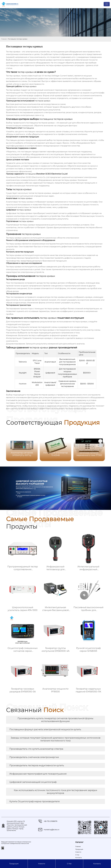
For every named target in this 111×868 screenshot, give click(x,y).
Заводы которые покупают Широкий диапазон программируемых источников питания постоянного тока (55, 739)
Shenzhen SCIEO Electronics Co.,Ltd (33, 177)
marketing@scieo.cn (51, 830)
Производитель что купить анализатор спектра (36, 749)
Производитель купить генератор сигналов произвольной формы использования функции (55, 720)
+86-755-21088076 (51, 821)
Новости (42, 864)
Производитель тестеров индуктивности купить (37, 765)
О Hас (69, 864)
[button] (101, 445)
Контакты (97, 864)
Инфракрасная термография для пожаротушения (38, 774)
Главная (4, 39)
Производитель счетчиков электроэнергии (34, 757)
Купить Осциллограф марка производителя (35, 801)
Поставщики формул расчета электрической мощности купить (45, 729)
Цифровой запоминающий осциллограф (33, 782)
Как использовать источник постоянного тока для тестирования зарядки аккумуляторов (55, 792)
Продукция (14, 864)
